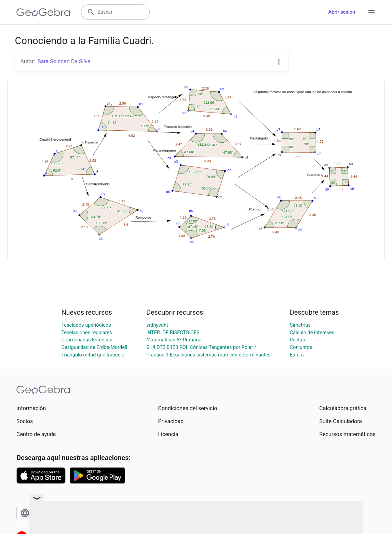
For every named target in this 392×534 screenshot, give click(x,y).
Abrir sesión (342, 12)
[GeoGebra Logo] (43, 12)
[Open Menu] (371, 12)
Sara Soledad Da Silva (64, 61)
